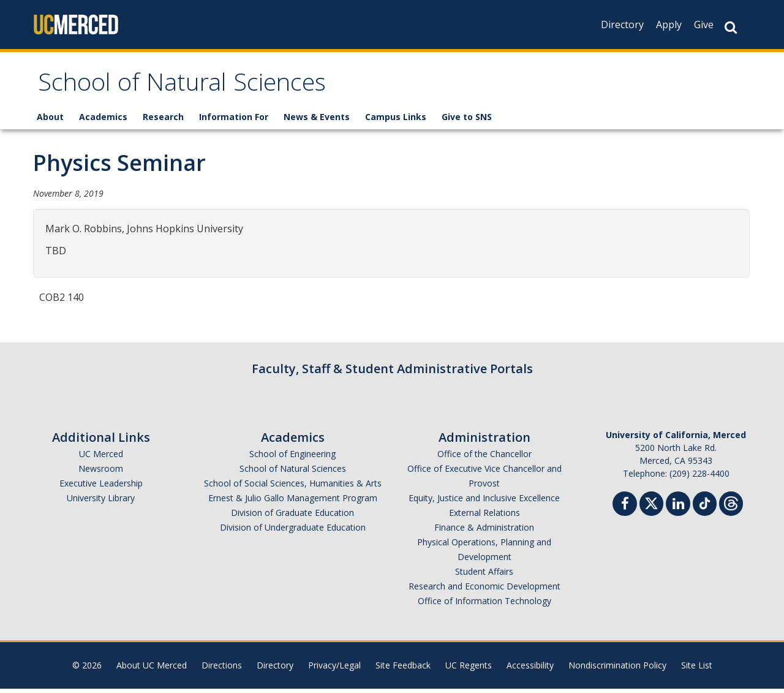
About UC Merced (152, 669)
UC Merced (101, 458)
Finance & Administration (484, 532)
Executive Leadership (101, 487)
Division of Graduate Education (292, 517)
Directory (622, 25)
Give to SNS (467, 121)
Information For (234, 121)
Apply (669, 25)
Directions (222, 669)
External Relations (484, 517)
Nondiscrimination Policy (617, 669)
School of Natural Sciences (201, 88)
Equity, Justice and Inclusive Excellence (484, 502)
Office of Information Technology (484, 605)
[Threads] (731, 506)
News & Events (317, 121)
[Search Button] (731, 27)
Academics (103, 121)
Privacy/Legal (334, 669)
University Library (101, 502)
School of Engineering (292, 458)
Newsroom (101, 473)
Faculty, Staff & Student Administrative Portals (392, 373)
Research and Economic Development (484, 590)
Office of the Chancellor (484, 458)
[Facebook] (625, 509)
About (50, 121)
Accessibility (530, 669)
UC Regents (469, 669)
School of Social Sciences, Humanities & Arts (293, 487)
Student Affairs (484, 576)
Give (704, 25)
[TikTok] (705, 506)
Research (163, 121)
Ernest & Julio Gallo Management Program (293, 502)
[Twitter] (651, 506)
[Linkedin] (678, 509)
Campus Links (396, 121)
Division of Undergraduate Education (293, 532)
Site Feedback (403, 669)
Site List (697, 669)
